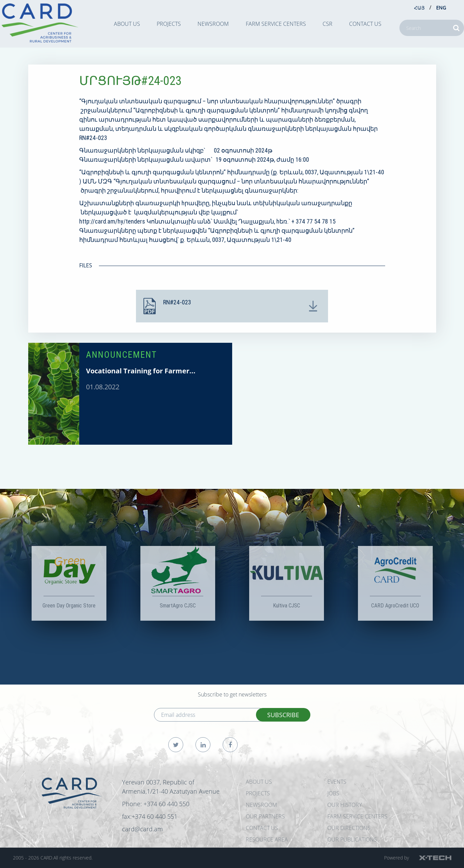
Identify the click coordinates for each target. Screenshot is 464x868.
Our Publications (352, 839)
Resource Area (267, 839)
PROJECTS (169, 24)
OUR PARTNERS (265, 816)
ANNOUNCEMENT (122, 355)
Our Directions (349, 828)
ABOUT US (127, 24)
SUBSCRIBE (283, 715)
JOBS (333, 793)
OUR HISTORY (345, 805)
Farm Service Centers (276, 24)
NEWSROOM (213, 24)
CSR (328, 24)
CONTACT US (365, 24)
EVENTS (337, 782)
